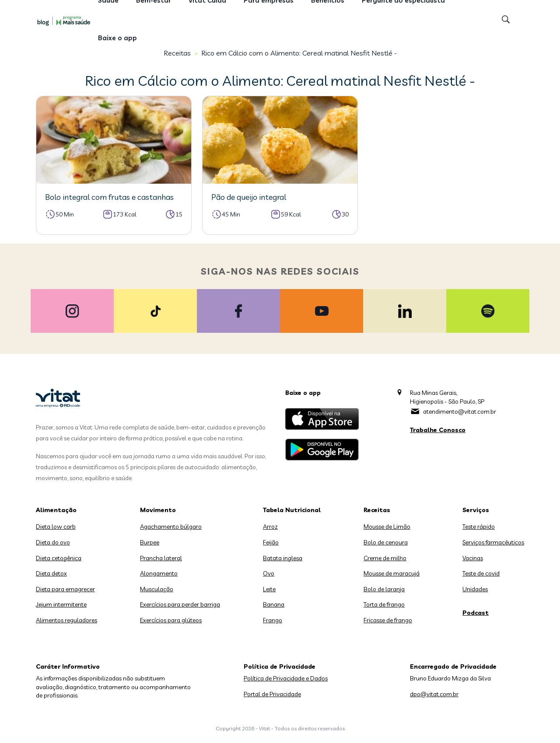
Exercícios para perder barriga (180, 604)
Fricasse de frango (388, 620)
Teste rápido (479, 527)
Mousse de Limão (387, 527)
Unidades (475, 589)
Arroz (270, 527)
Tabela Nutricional (292, 510)
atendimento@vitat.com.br (460, 412)
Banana (274, 604)
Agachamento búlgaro (171, 527)
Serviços (476, 510)
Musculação (157, 589)
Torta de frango (384, 604)
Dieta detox (51, 573)
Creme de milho (385, 558)
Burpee (150, 542)
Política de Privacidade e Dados (286, 678)
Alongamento (159, 573)
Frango (273, 620)
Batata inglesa (283, 558)
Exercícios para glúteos (171, 620)
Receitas (377, 510)
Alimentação (56, 510)
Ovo (269, 573)
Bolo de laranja (384, 589)
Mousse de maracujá (392, 573)
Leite (269, 589)
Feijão (271, 542)
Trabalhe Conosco (438, 430)
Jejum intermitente (61, 604)
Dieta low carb (56, 527)
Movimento (158, 510)
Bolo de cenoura (386, 542)
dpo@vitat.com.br (434, 694)
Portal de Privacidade (272, 694)
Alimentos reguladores (66, 620)
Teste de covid (481, 573)
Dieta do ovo (53, 542)
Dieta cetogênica (59, 558)
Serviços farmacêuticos (493, 542)
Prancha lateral (161, 558)
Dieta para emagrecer (65, 589)
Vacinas (473, 558)
